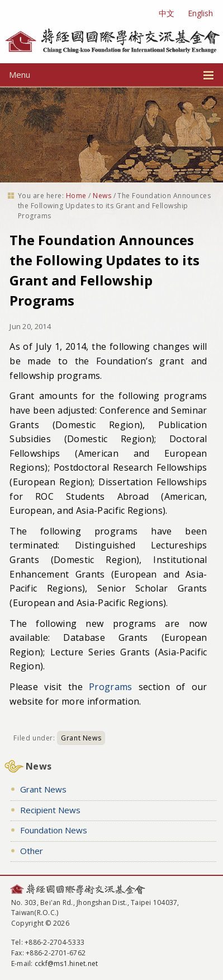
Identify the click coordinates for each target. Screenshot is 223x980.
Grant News (81, 738)
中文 (167, 13)
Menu (111, 74)
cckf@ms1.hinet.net (66, 963)
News (102, 196)
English (200, 13)
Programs (111, 687)
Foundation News (54, 830)
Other (32, 851)
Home (76, 196)
